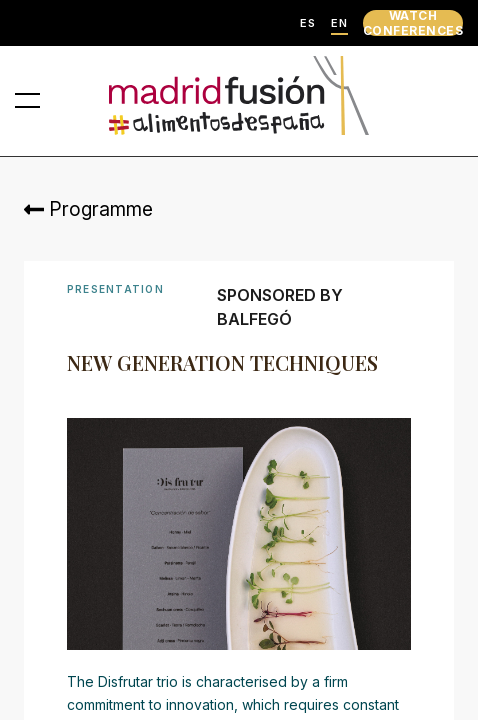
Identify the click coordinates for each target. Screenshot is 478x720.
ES (308, 23)
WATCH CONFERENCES (413, 23)
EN (339, 23)
